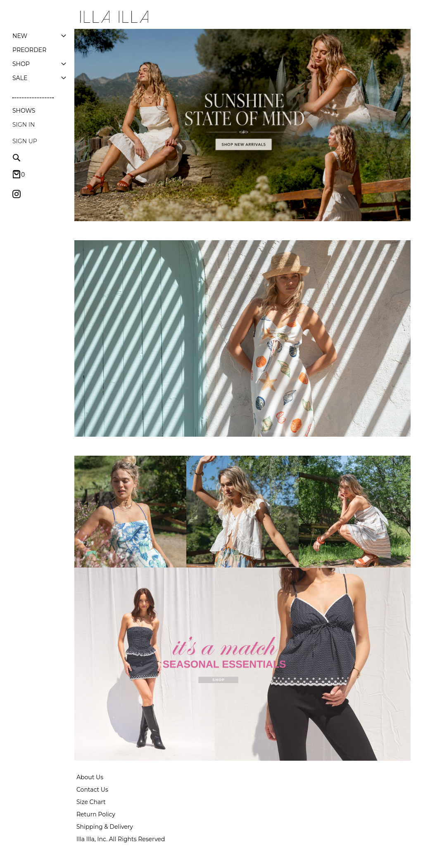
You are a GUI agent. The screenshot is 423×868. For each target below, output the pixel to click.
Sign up (25, 141)
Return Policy (96, 814)
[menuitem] (20, 36)
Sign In (24, 125)
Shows (24, 111)
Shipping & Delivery (105, 827)
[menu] (39, 57)
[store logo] (114, 17)
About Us (90, 777)
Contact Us (92, 790)
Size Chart (91, 802)
